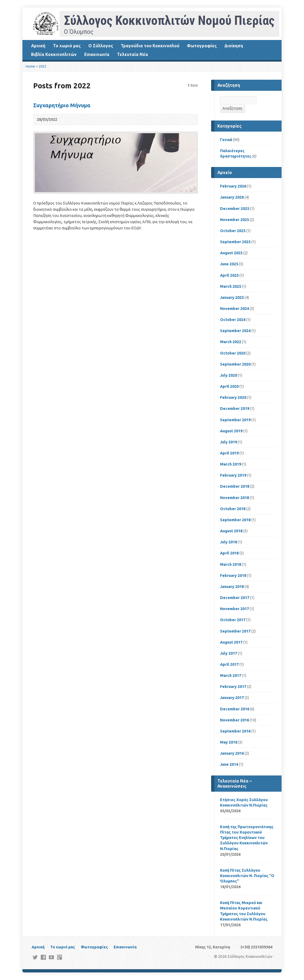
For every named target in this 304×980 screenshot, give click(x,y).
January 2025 (232, 297)
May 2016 (229, 742)
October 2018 (233, 509)
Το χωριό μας (67, 46)
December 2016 (235, 709)
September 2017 (235, 631)
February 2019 (233, 475)
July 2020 (229, 375)
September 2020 (235, 364)
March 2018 (231, 564)
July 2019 (229, 442)
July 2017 (229, 653)
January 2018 (232, 587)
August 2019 (231, 431)
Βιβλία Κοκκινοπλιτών (54, 54)
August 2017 (231, 642)
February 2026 (233, 186)
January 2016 (232, 753)
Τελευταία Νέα (132, 54)
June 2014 (229, 764)
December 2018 (235, 486)
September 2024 (235, 331)
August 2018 (231, 531)
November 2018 (234, 498)
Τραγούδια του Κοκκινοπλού (150, 46)
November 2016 (234, 720)
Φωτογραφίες (202, 46)
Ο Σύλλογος (101, 46)
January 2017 (232, 698)
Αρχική (38, 46)
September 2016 (235, 731)
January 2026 (232, 197)
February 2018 (233, 576)
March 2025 (231, 286)
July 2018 (229, 542)
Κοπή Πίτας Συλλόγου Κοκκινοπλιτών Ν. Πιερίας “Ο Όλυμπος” (247, 876)
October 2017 (233, 620)
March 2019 (231, 464)
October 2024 (233, 320)
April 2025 (229, 275)
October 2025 (233, 231)
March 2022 (231, 342)
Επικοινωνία (97, 54)
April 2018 (229, 553)
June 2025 (229, 264)
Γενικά (226, 140)
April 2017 (229, 664)
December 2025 (235, 209)
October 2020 (233, 353)
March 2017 (231, 675)
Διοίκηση (234, 46)
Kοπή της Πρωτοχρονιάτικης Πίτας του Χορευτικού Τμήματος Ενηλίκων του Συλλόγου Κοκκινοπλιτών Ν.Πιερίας (247, 838)
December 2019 (235, 409)
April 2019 (229, 453)
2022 (42, 66)
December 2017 (235, 598)
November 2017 (234, 609)
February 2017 (233, 687)
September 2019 (235, 420)
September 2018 (235, 520)
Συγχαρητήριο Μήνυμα (62, 105)
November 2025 (234, 220)
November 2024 (234, 309)
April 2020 (229, 386)
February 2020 (233, 397)
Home (30, 66)
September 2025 (235, 242)
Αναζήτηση (232, 108)
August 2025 (231, 253)
